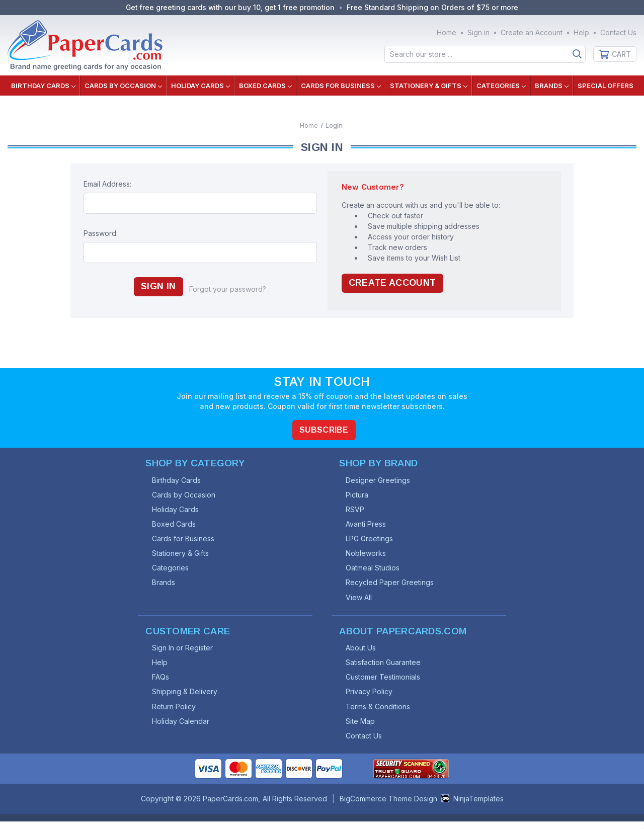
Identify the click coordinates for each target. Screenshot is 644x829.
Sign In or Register (184, 652)
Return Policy (176, 713)
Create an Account (532, 32)
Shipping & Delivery (187, 697)
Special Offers (606, 86)
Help (581, 32)
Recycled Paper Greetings (392, 585)
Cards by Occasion (123, 86)
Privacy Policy (371, 697)
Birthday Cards (43, 86)
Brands (552, 86)
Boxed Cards (265, 86)
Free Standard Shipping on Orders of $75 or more (435, 7)
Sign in (478, 32)
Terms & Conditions (380, 713)
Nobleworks (368, 555)
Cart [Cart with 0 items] (621, 54)
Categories (501, 86)
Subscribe (325, 429)
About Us (363, 652)
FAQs (163, 682)
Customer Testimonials (385, 682)
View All (361, 600)
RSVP (357, 510)
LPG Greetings (371, 540)
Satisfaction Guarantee (385, 667)
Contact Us (618, 32)
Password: (101, 233)
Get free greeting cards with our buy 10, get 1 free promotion (230, 7)
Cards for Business (341, 86)
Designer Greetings (380, 480)
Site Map (362, 728)
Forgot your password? (229, 289)
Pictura (359, 495)
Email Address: (107, 184)
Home (447, 32)
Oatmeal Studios (375, 570)
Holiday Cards (200, 86)
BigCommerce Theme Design (388, 806)
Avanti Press (368, 525)
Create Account (393, 283)
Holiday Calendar (183, 728)
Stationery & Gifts (429, 86)
